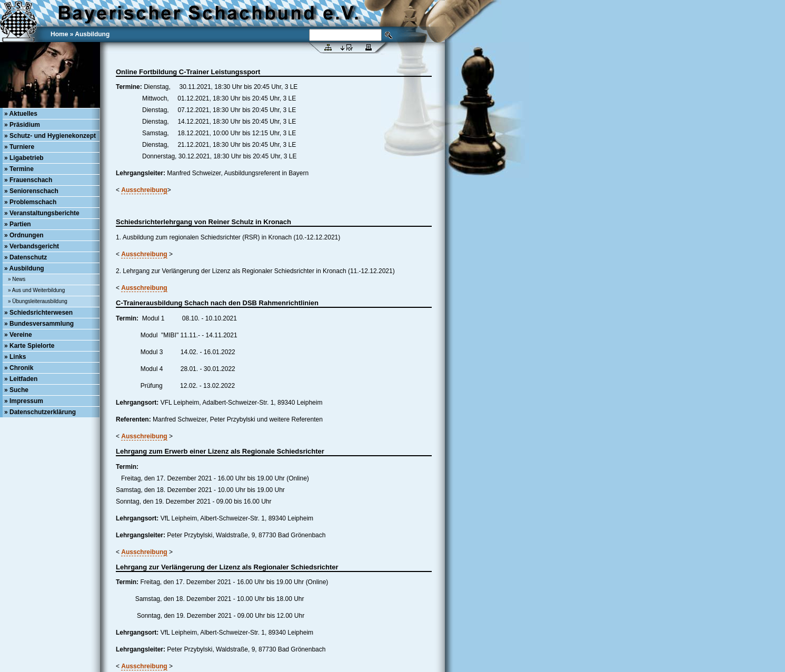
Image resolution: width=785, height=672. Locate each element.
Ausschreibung (144, 190)
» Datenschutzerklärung (40, 412)
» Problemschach (30, 202)
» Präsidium (22, 125)
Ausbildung (92, 34)
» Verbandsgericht (32, 246)
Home (59, 34)
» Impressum (24, 401)
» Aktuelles (21, 114)
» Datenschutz (26, 257)
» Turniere (19, 147)
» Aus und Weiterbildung (36, 290)
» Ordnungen (24, 235)
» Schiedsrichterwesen (38, 313)
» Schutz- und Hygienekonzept (50, 136)
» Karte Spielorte (29, 346)
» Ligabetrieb (24, 158)
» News (17, 279)
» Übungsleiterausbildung (38, 301)
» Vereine (18, 335)
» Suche (16, 390)
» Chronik (19, 368)
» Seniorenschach (31, 191)
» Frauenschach (28, 180)
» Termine (19, 169)
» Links (15, 357)
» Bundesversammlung (39, 324)
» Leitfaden (21, 379)
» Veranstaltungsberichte (42, 213)
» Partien (18, 224)
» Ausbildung (24, 268)
